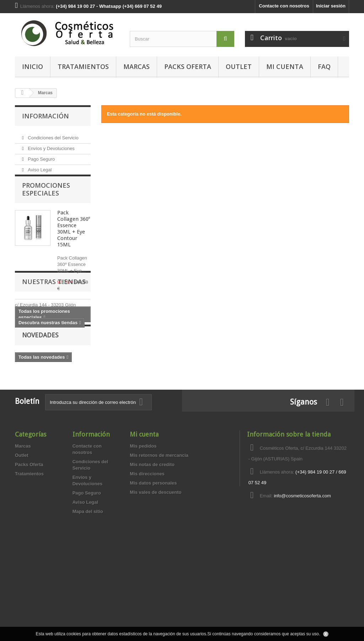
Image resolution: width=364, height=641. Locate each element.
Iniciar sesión (331, 6)
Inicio (33, 66)
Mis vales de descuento (156, 577)
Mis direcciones (147, 558)
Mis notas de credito (152, 549)
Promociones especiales (46, 198)
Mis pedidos (143, 531)
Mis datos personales (153, 568)
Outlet (239, 66)
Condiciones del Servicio (53, 135)
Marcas (136, 66)
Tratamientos (83, 66)
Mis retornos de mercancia (159, 540)
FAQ (324, 66)
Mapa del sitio (88, 596)
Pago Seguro (41, 156)
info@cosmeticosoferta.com (302, 580)
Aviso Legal (39, 167)
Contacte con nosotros (284, 6)
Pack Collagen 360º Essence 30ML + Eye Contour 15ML (74, 237)
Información (45, 116)
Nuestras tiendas (54, 352)
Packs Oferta (188, 66)
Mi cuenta (144, 519)
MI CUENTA (285, 66)
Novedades (40, 419)
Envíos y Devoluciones (51, 146)
